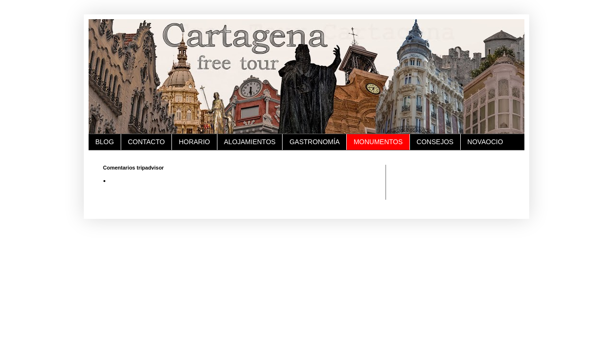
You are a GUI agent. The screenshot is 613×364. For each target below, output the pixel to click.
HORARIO (194, 142)
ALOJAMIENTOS (250, 142)
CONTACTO (146, 142)
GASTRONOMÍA (314, 142)
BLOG (105, 142)
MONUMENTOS (378, 142)
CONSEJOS (435, 142)
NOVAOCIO (485, 142)
